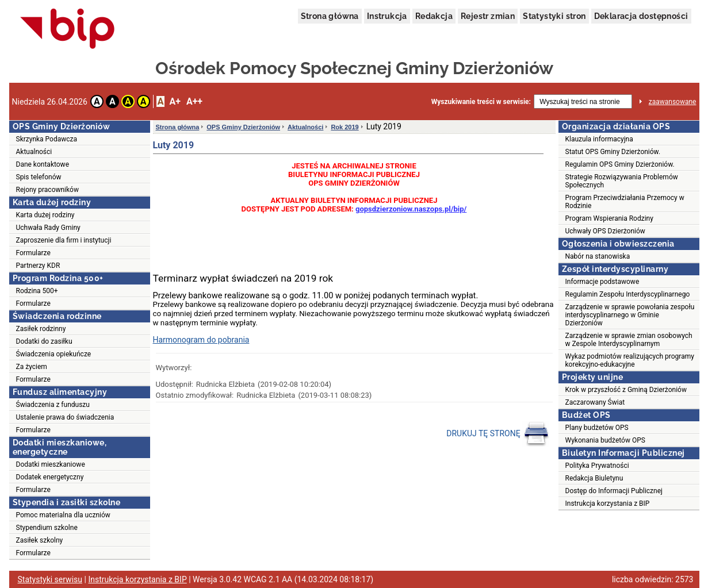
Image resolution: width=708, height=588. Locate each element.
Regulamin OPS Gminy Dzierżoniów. (620, 164)
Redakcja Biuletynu (594, 478)
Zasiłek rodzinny (41, 329)
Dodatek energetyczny (50, 477)
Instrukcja (387, 16)
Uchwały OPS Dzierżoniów (605, 231)
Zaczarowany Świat (595, 402)
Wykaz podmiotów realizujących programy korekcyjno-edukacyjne (630, 360)
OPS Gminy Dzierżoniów (243, 127)
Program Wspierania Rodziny (609, 218)
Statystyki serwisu (50, 579)
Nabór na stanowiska (598, 256)
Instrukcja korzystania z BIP (608, 504)
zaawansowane (673, 102)
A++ (194, 101)
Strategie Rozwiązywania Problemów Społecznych (622, 181)
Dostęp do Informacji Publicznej (614, 491)
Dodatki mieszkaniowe (51, 464)
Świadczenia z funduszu (53, 405)
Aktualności (34, 152)
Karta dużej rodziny (45, 215)
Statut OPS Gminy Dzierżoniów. (613, 152)
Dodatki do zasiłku (44, 341)
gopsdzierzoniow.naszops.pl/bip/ (411, 209)
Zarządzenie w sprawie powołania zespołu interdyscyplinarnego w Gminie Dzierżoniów (630, 315)
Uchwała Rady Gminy (48, 228)
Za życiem (32, 367)
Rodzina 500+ (37, 291)
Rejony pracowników (47, 190)
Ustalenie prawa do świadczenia (65, 417)
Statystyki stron (554, 16)
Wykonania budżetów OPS (605, 440)
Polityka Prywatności (597, 466)
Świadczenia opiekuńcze (54, 354)
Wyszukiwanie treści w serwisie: (481, 102)
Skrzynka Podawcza (47, 139)
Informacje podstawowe (602, 282)
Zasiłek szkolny (40, 540)
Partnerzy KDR (38, 266)
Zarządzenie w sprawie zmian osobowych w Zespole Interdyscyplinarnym (629, 340)
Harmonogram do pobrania (201, 340)
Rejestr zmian (488, 16)
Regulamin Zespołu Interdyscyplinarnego (628, 294)
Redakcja (434, 16)
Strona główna (330, 16)
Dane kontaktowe (43, 164)
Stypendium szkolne (47, 528)
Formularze (33, 253)
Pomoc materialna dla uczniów (63, 515)
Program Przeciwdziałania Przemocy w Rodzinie (625, 202)
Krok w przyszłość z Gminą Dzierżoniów (626, 390)
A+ (175, 101)
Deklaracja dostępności (641, 16)
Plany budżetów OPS (597, 428)
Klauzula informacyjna (599, 139)
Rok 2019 (345, 127)
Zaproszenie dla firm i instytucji (64, 240)
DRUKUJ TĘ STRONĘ (498, 434)
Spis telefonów (39, 177)
